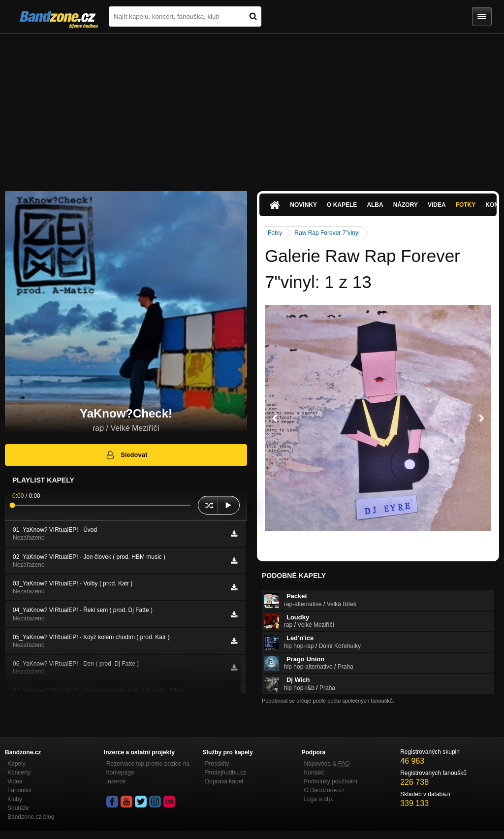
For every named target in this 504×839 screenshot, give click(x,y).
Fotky (466, 205)
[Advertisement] (252, 107)
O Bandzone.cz (324, 790)
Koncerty (19, 773)
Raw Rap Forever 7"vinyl (327, 233)
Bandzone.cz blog (31, 817)
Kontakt (314, 773)
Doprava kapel (224, 781)
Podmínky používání (331, 781)
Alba (375, 205)
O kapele (342, 205)
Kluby (15, 799)
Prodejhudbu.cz (226, 773)
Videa (437, 205)
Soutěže (18, 808)
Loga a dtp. (318, 799)
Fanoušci (19, 790)
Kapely (16, 764)
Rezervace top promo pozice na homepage (148, 768)
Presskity (217, 764)
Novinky (303, 205)
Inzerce (116, 781)
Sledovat (126, 455)
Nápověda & (327, 764)
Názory (406, 205)
